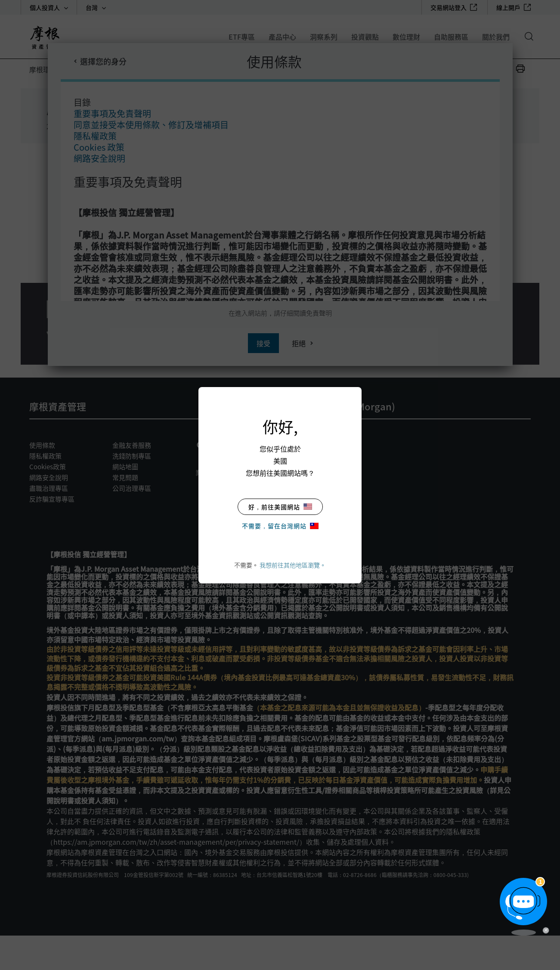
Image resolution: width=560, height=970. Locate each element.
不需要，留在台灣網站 (280, 526)
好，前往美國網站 (280, 507)
